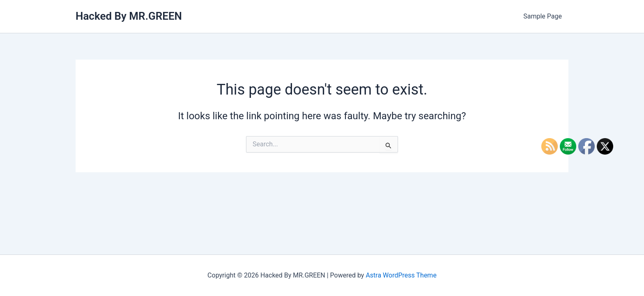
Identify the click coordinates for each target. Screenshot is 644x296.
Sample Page (543, 16)
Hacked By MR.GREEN (129, 16)
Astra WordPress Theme (401, 275)
